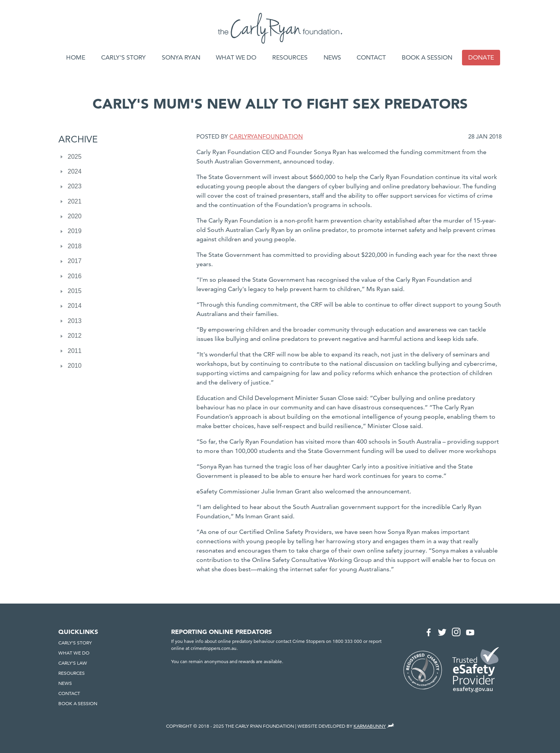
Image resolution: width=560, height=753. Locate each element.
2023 (75, 186)
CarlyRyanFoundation (266, 136)
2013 (75, 321)
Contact (371, 57)
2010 (75, 366)
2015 (75, 291)
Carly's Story (123, 57)
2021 (75, 201)
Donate (481, 57)
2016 (75, 276)
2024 (75, 171)
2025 (75, 157)
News (332, 57)
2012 (75, 336)
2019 (75, 231)
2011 (75, 351)
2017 (75, 261)
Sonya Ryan (181, 57)
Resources (290, 57)
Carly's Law (73, 663)
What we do (236, 57)
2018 (75, 246)
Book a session (427, 57)
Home (76, 57)
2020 (75, 216)
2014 (75, 306)
